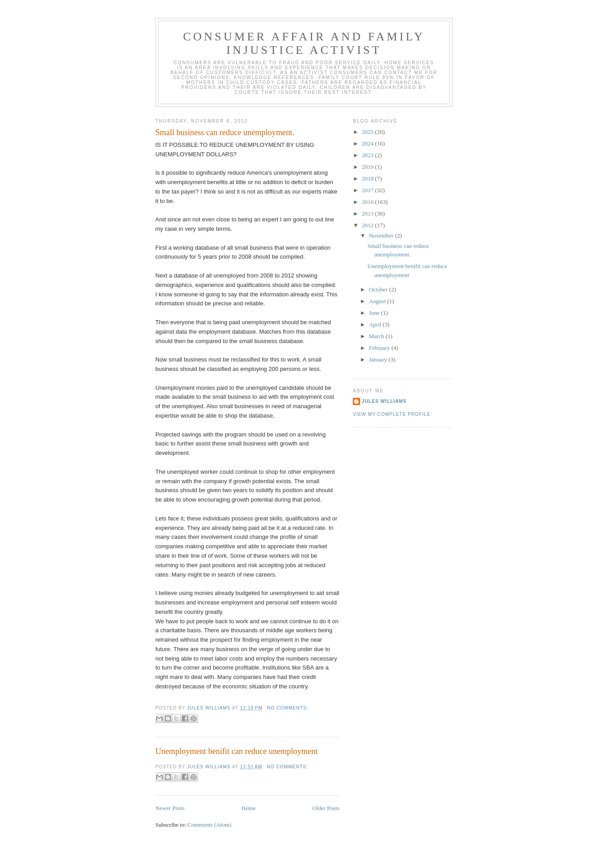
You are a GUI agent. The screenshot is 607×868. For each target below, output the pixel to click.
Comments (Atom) (210, 825)
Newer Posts (170, 808)
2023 (368, 155)
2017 (368, 190)
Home (249, 808)
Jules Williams (384, 401)
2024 (368, 143)
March (377, 336)
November (382, 236)
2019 (368, 167)
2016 (368, 202)
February (380, 348)
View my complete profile (392, 414)
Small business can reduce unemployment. (225, 132)
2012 (368, 225)
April (376, 324)
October (379, 289)
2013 (368, 214)
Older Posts (326, 808)
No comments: (288, 708)
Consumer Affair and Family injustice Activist (304, 43)
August (378, 301)
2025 (368, 132)
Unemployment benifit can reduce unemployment (237, 751)
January (379, 359)
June (375, 313)
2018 (368, 178)
